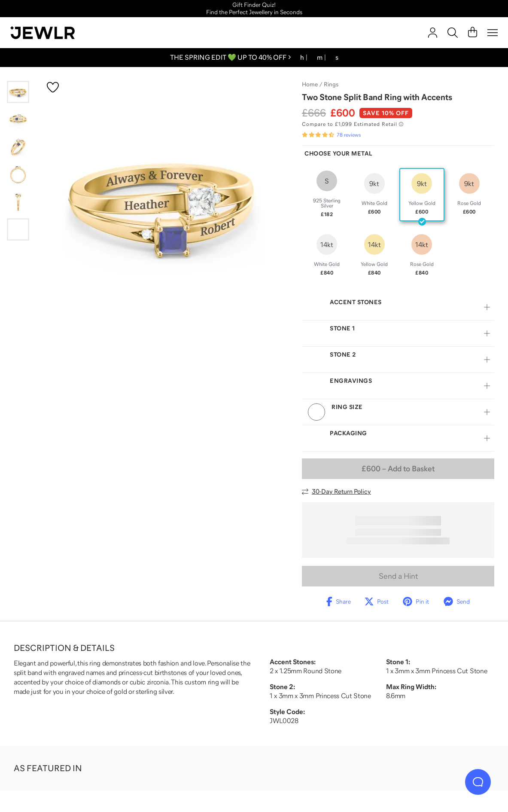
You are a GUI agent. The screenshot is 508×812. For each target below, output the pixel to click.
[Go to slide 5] (18, 202)
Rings (331, 84)
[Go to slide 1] (18, 92)
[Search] (453, 33)
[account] (433, 33)
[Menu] (493, 33)
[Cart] (473, 33)
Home (310, 84)
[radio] (327, 195)
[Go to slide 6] (18, 229)
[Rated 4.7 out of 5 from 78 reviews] (331, 135)
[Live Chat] (478, 782)
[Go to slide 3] (18, 147)
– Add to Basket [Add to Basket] (398, 469)
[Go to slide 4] (18, 174)
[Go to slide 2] (18, 119)
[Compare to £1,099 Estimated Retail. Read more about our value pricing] (353, 124)
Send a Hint (398, 576)
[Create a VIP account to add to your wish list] (53, 87)
